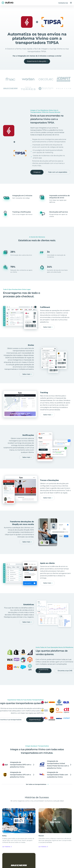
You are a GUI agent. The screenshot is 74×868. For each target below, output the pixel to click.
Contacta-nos (63, 3)
